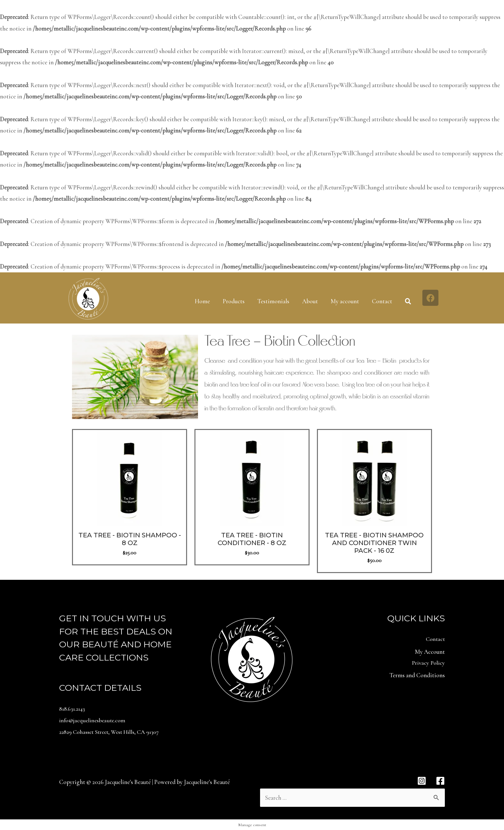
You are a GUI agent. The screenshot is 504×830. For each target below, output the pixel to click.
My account (345, 301)
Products (234, 301)
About (310, 301)
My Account (430, 652)
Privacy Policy (428, 664)
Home (202, 301)
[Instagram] (422, 780)
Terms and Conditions (417, 676)
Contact (382, 301)
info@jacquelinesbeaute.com (94, 720)
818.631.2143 (74, 709)
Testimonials (273, 301)
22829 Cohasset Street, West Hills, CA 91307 (113, 731)
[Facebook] (440, 780)
